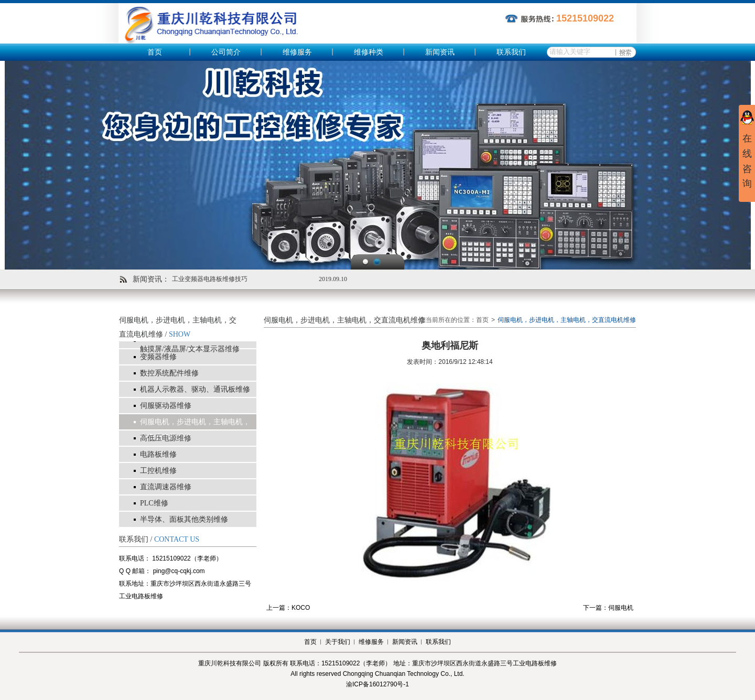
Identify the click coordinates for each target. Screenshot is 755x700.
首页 (155, 52)
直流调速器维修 (166, 487)
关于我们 (338, 642)
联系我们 (511, 52)
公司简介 (226, 52)
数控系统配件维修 (169, 373)
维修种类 (369, 52)
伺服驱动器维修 (166, 406)
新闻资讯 (440, 52)
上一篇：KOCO (288, 608)
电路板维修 (158, 454)
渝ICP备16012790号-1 (377, 684)
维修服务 (297, 52)
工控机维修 (158, 471)
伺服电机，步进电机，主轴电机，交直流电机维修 (195, 429)
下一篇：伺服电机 (608, 608)
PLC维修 (154, 503)
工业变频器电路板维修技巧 (210, 279)
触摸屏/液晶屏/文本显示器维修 (190, 349)
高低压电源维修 (166, 438)
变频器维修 (158, 357)
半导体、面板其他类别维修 (184, 519)
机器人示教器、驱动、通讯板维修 (195, 389)
